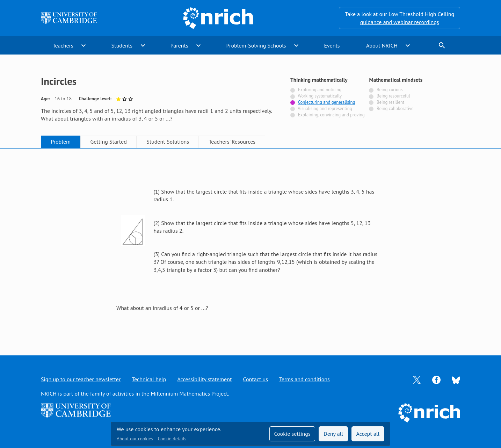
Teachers (63, 45)
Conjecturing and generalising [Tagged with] (327, 102)
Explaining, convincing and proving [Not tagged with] (331, 115)
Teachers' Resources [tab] (232, 142)
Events (332, 45)
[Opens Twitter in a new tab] (417, 379)
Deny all (333, 434)
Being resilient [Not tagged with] (390, 102)
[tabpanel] (250, 244)
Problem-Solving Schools (256, 45)
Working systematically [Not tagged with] (320, 96)
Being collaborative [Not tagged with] (395, 109)
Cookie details (172, 439)
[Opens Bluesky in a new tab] (456, 380)
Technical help (149, 379)
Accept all (368, 434)
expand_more (83, 45)
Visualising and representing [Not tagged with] (325, 109)
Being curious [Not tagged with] (390, 90)
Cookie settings (292, 434)
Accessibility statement (204, 379)
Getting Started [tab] (108, 142)
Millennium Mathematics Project (189, 393)
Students (122, 45)
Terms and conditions (304, 379)
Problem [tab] (61, 142)
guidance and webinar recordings (400, 22)
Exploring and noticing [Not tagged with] (320, 90)
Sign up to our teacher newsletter (81, 379)
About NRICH (382, 45)
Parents (179, 45)
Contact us (255, 379)
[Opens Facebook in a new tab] (436, 379)
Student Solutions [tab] (168, 142)
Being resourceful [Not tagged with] (393, 96)
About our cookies (135, 439)
